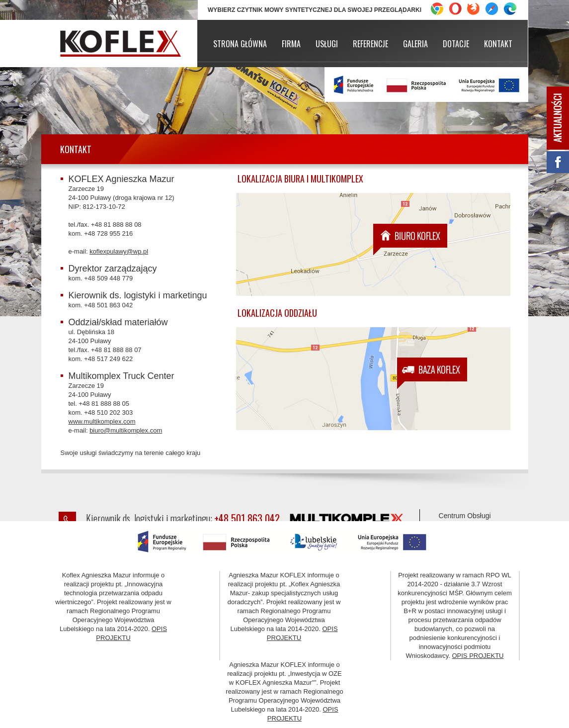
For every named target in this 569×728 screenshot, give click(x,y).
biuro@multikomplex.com (126, 430)
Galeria (415, 44)
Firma (291, 44)
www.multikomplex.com (102, 421)
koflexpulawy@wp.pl (119, 251)
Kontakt (498, 44)
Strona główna (240, 44)
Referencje (370, 44)
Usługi (327, 44)
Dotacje (456, 44)
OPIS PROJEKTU (478, 656)
